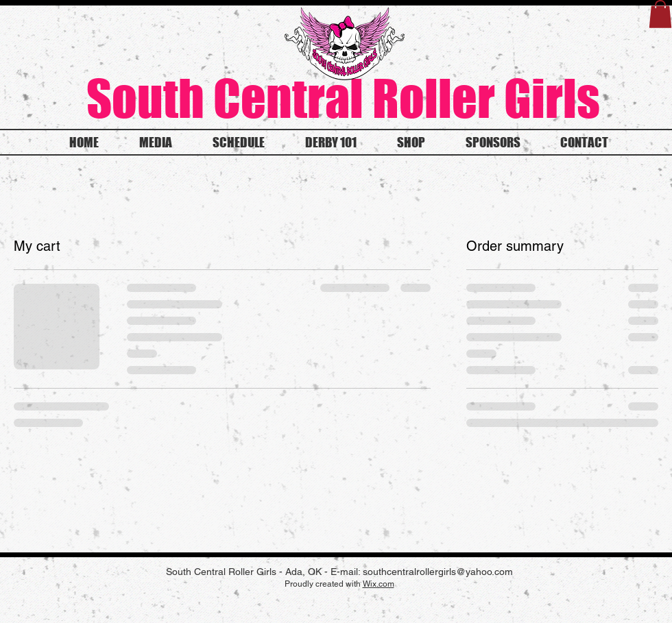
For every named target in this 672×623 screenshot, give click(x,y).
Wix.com (379, 584)
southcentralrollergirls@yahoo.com (438, 572)
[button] (660, 14)
